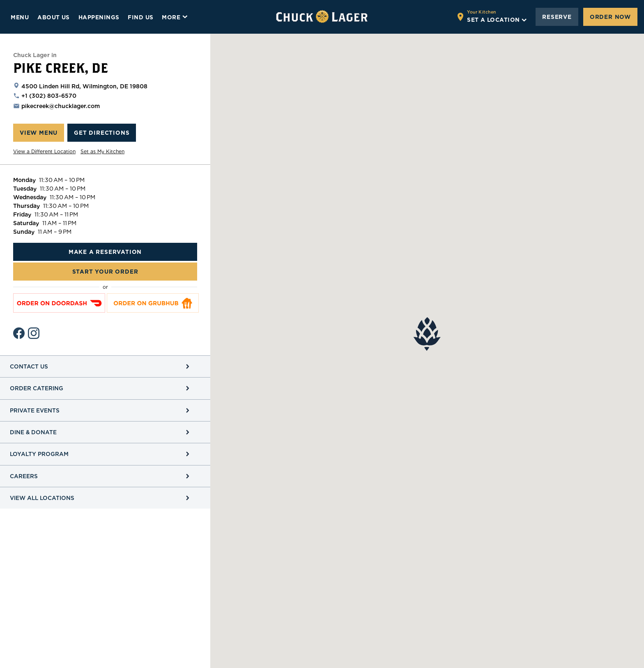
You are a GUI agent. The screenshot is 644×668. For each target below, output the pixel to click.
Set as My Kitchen (102, 151)
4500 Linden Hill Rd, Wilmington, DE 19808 (84, 86)
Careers (24, 476)
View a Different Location (44, 151)
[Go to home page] (322, 17)
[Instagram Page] (34, 333)
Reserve (557, 17)
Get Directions (102, 133)
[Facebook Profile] (19, 333)
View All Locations (42, 498)
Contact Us (29, 366)
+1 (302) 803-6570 (49, 96)
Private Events (35, 410)
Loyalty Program (39, 454)
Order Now (610, 17)
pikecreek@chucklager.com (61, 106)
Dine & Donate (33, 432)
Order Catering (37, 388)
